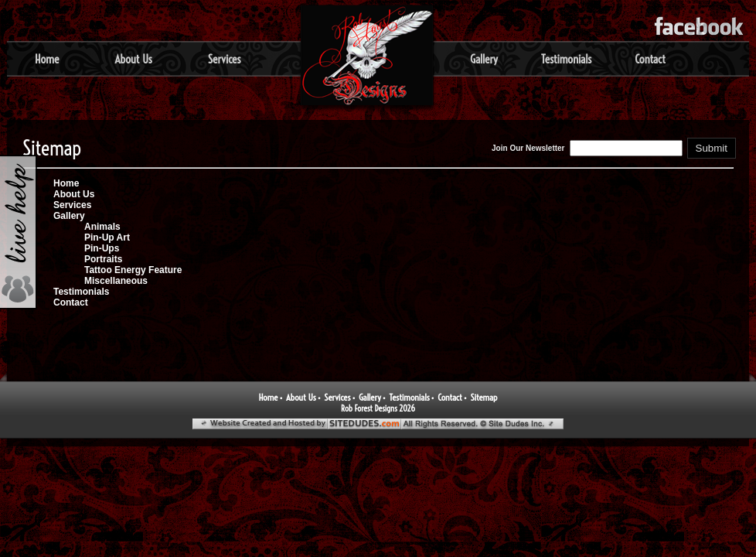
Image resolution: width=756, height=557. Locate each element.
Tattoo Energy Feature (133, 270)
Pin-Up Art (107, 237)
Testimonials (566, 59)
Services (225, 59)
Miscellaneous (116, 281)
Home (47, 59)
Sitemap (484, 397)
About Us (133, 59)
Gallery (484, 59)
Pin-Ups (102, 248)
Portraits (103, 259)
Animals (102, 227)
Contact (650, 59)
